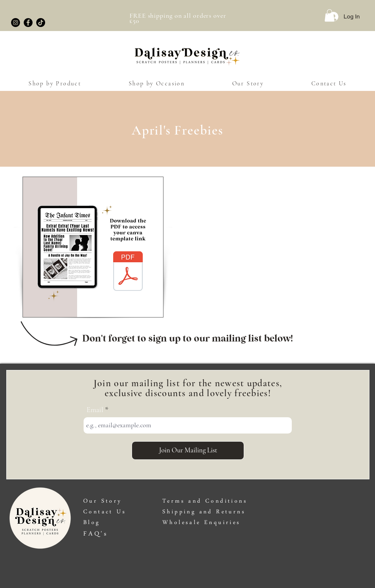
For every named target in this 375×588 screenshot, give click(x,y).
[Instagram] (16, 23)
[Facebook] (28, 23)
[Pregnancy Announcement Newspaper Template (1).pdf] (128, 272)
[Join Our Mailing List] (188, 451)
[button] (330, 15)
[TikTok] (41, 23)
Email (95, 410)
